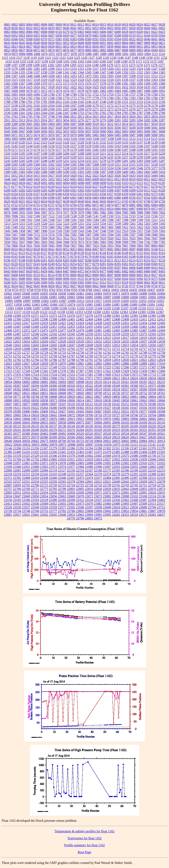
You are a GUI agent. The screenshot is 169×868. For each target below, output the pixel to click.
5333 (103, 168)
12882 (89, 364)
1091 (125, 54)
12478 (71, 330)
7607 (37, 238)
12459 (125, 327)
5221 (7, 157)
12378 (89, 316)
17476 (17, 375)
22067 (161, 467)
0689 (88, 43)
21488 (125, 452)
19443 (80, 411)
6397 (59, 198)
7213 (7, 224)
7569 (29, 235)
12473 (35, 330)
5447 (15, 179)
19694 (80, 415)
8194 (162, 257)
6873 (103, 205)
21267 (44, 448)
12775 (125, 356)
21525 (26, 456)
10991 (143, 297)
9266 (140, 279)
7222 (59, 224)
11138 (61, 312)
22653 (134, 482)
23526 (8, 507)
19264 (44, 408)
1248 (95, 65)
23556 (44, 507)
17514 (35, 375)
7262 (140, 224)
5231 (81, 157)
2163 (44, 106)
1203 (59, 65)
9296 (37, 282)
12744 (116, 353)
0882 (103, 50)
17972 (98, 378)
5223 (22, 157)
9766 (82, 290)
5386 (44, 172)
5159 (88, 146)
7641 (140, 238)
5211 (103, 153)
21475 (98, 452)
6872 (96, 205)
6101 (110, 183)
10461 (80, 294)
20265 (44, 430)
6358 (118, 194)
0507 (110, 36)
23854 (134, 511)
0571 (51, 39)
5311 (118, 165)
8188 (132, 257)
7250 (73, 224)
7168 (66, 220)
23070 (80, 496)
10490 (152, 294)
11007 (63, 301)
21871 (44, 463)
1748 (66, 94)
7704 (140, 242)
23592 (71, 507)
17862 (35, 378)
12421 (62, 323)
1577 (96, 83)
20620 (125, 437)
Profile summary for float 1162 (84, 845)
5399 (118, 172)
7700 (132, 242)
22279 (125, 474)
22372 (8, 478)
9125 (81, 279)
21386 (8, 452)
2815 (96, 117)
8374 (7, 268)
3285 (147, 120)
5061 (110, 131)
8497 (7, 275)
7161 (29, 220)
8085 (125, 249)
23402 (161, 500)
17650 (125, 375)
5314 (125, 165)
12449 (35, 327)
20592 (62, 437)
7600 (154, 235)
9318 (125, 282)
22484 (107, 478)
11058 (18, 305)
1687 (140, 91)
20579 (35, 437)
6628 (162, 198)
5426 (118, 176)
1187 (161, 61)
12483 (116, 330)
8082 (118, 249)
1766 (37, 98)
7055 (22, 212)
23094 (116, 496)
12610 (62, 338)
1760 (154, 94)
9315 (118, 282)
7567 (15, 235)
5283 (140, 161)
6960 (118, 209)
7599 (147, 235)
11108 (133, 308)
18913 (17, 400)
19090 (44, 404)
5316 (140, 165)
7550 (110, 231)
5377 (154, 168)
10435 (133, 290)
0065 (22, 32)
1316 (88, 69)
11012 (80, 301)
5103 (74, 139)
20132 (17, 426)
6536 (132, 198)
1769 (59, 98)
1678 (81, 91)
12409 (125, 319)
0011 (73, 24)
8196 (7, 260)
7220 (44, 224)
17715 (152, 375)
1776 (81, 98)
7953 (110, 246)
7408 (118, 227)
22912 (17, 493)
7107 (44, 216)
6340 (59, 194)
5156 (66, 146)
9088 (22, 279)
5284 (147, 161)
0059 (140, 28)
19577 (143, 411)
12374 (62, 316)
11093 (10, 308)
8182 (103, 257)
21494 (143, 452)
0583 (73, 39)
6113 (132, 183)
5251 (66, 161)
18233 (161, 382)
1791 (29, 102)
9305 (81, 282)
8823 (88, 275)
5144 (29, 146)
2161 (29, 106)
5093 (15, 139)
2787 (140, 113)
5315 (132, 165)
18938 (44, 400)
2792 (15, 117)
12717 (143, 349)
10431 (106, 290)
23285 (62, 500)
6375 (154, 194)
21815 (80, 459)
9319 (132, 282)
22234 (35, 474)
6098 (96, 183)
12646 (62, 345)
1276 (154, 65)
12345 (70, 312)
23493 (125, 504)
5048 (29, 131)
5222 (15, 157)
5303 (59, 165)
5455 (66, 179)
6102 (118, 183)
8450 (29, 271)
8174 (59, 257)
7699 (125, 242)
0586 (81, 39)
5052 (59, 131)
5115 (154, 139)
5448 (22, 179)
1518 (37, 80)
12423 (71, 323)
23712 (161, 507)
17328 (26, 371)
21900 (116, 463)
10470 (107, 294)
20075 (80, 423)
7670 (73, 242)
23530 (17, 507)
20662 (35, 441)
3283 (132, 120)
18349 (116, 386)
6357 (110, 194)
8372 (162, 264)
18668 (62, 393)
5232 (88, 157)
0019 (125, 24)
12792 (98, 360)
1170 (131, 61)
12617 (125, 338)
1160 (59, 61)
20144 (71, 426)
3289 (15, 124)
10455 (44, 294)
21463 (80, 452)
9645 (37, 286)
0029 (7, 28)
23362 (125, 500)
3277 (88, 120)
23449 (44, 504)
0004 (29, 24)
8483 (132, 271)
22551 (26, 482)
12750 (161, 353)
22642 (125, 482)
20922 (8, 445)
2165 (59, 106)
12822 (143, 360)
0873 (44, 50)
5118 (7, 142)
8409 (147, 268)
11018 (107, 301)
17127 (44, 367)
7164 (37, 220)
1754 (110, 94)
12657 (161, 345)
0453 (22, 36)
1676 (66, 91)
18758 (152, 393)
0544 (147, 36)
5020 (7, 128)
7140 (88, 216)
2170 (96, 106)
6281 (15, 190)
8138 (73, 253)
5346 (140, 168)
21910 (143, 463)
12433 (134, 323)
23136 (161, 496)
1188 (7, 65)
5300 (37, 165)
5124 (51, 142)
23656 (134, 507)
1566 (15, 83)
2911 (7, 120)
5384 (29, 172)
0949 (154, 50)
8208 (88, 260)
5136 (132, 142)
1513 (162, 76)
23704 (152, 507)
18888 (8, 400)
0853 (154, 47)
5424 (103, 176)
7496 (44, 231)
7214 (15, 224)
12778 (143, 356)
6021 (147, 179)
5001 (29, 124)
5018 (154, 124)
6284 (37, 190)
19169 (134, 404)
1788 (7, 102)
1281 (29, 69)
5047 (22, 131)
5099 (44, 139)
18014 (125, 378)
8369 (154, 264)
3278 (96, 120)
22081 (17, 470)
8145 (110, 253)
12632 (98, 341)
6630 (15, 201)
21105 (125, 445)
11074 (71, 305)
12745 (125, 353)
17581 (89, 375)
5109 (118, 139)
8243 (37, 264)
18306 (53, 386)
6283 (29, 190)
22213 (161, 470)
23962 (80, 515)
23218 (44, 500)
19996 (134, 419)
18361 (125, 386)
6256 (125, 187)
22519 (161, 478)
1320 (110, 69)
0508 (118, 36)
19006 (71, 400)
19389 (17, 411)
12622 (8, 341)
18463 (71, 389)
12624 (26, 341)
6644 (110, 201)
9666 (103, 286)
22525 (8, 482)
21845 (161, 459)
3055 (73, 120)
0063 (7, 32)
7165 (44, 220)
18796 (44, 397)
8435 (162, 268)
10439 (160, 290)
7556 (132, 231)
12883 (98, 364)
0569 (37, 39)
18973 (53, 400)
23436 (35, 504)
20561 (161, 434)
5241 (154, 157)
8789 (59, 275)
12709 (98, 349)
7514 (51, 231)
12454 (80, 327)
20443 (35, 434)
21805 (53, 459)
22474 (89, 478)
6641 (88, 201)
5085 (118, 135)
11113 (9, 312)
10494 (161, 294)
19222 (35, 408)
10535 (35, 297)
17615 (116, 375)
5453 (59, 179)
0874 (51, 50)
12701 (62, 349)
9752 (162, 286)
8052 (66, 249)
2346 (59, 113)
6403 (81, 198)
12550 (89, 334)
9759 (37, 290)
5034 (103, 128)
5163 (118, 146)
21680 (134, 456)
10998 (36, 301)
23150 (8, 500)
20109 (143, 423)
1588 (15, 87)
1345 (88, 72)
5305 (73, 165)
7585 (73, 235)
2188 (37, 109)
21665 (98, 456)
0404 (88, 32)
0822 (7, 47)
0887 (118, 50)
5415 (37, 176)
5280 (118, 161)
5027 (51, 128)
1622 (73, 87)
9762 (52, 290)
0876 (66, 50)
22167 (89, 470)
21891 (107, 463)
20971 (62, 445)
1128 (99, 58)
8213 (125, 260)
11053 (143, 301)
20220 (152, 426)
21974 (62, 467)
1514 (7, 80)
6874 (110, 205)
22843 (125, 489)
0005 (37, 24)
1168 (117, 61)
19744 (125, 415)
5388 (51, 172)
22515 (152, 478)
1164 (88, 61)
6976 (7, 212)
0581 (59, 39)
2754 (88, 113)
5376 (147, 168)
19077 (26, 404)
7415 (132, 227)
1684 (118, 91)
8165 (15, 257)
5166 (140, 146)
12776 (134, 356)
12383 (134, 316)
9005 (140, 275)
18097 (71, 382)
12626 (44, 341)
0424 (7, 36)
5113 (140, 139)
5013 (118, 124)
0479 (88, 36)
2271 (96, 109)
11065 (45, 305)
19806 (161, 415)
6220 (51, 187)
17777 (17, 378)
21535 (44, 456)
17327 (17, 371)
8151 (132, 253)
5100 (52, 139)
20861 (134, 441)
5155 (59, 146)
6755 (37, 205)
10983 (71, 297)
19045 (116, 400)
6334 (15, 194)
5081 (88, 135)
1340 (59, 72)
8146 (118, 253)
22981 (125, 493)
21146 (8, 448)
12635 (125, 341)
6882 (140, 205)
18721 (107, 393)
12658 (8, 349)
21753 (8, 459)
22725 (80, 485)
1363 (147, 72)
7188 (125, 220)
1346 (96, 72)
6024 (7, 183)
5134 (117, 142)
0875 (59, 50)
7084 (118, 212)
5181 (88, 150)
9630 (154, 282)
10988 (116, 297)
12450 (44, 327)
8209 (96, 260)
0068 (44, 32)
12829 (44, 364)
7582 (66, 235)
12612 (80, 338)
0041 (73, 28)
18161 (125, 382)
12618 (134, 338)
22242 (44, 474)
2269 (81, 109)
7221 (51, 224)
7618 (96, 238)
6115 (140, 183)
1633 (132, 87)
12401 (71, 319)
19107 (62, 404)
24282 (116, 515)
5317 (147, 165)
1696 (37, 94)
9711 (118, 286)
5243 (7, 161)
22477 (98, 478)
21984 (80, 467)
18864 (152, 397)
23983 (98, 515)
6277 (147, 187)
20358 (161, 430)
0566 (15, 39)
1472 (81, 76)
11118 (26, 312)
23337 (98, 500)
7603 (7, 238)
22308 (152, 474)
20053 (44, 423)
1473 (88, 76)
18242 (8, 386)
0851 (140, 47)
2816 (103, 117)
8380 (29, 268)
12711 (107, 349)
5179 (73, 150)
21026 (98, 445)
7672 (81, 242)
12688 (26, 349)
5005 (59, 124)
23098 (125, 496)
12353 (79, 312)
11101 (72, 308)
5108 (111, 139)
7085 (125, 212)
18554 (116, 389)
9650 (51, 286)
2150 (118, 102)
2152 (132, 102)
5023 (22, 128)
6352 (73, 194)
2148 (103, 102)
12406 (98, 319)
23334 (89, 500)
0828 (37, 47)
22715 (44, 485)
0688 (81, 43)
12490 (152, 330)
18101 (89, 382)
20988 (71, 445)
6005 (88, 179)
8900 (132, 275)
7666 (59, 242)
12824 (161, 360)
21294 (89, 448)
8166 (22, 257)
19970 (98, 419)
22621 (107, 482)
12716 (134, 349)
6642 (96, 201)
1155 (23, 61)
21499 (152, 452)
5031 (81, 128)
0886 (110, 50)
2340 (15, 113)
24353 (125, 515)
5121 (29, 142)
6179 (22, 187)
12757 (44, 356)
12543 (62, 334)
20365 (8, 434)
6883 (147, 205)
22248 (62, 474)
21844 (152, 459)
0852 (147, 47)
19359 (152, 408)
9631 (162, 282)
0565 (7, 39)
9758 (30, 290)
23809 (98, 511)
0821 (162, 43)
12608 (44, 338)
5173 (29, 150)
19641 (53, 415)
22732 (98, 485)
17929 (71, 378)
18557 (125, 389)
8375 (15, 268)
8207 (81, 260)
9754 (8, 290)
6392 (29, 198)
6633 (37, 201)
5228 (59, 157)
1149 (142, 58)
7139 (81, 216)
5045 (7, 131)
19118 (80, 404)
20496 (71, 434)
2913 (22, 120)
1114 (162, 54)
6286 (51, 190)
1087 (96, 54)
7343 (162, 224)
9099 (66, 279)
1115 (5, 58)
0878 (81, 50)
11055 (160, 301)
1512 (154, 76)
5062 (118, 131)
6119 (154, 183)
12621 (161, 338)
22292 (143, 474)
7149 (103, 216)
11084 (107, 305)
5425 (110, 176)
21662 (89, 456)
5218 (154, 153)
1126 (84, 58)
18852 (125, 397)
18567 (134, 389)
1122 (55, 58)
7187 (118, 220)
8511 (44, 275)
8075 (103, 249)
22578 (71, 482)
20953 (35, 445)
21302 (107, 448)
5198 (44, 153)
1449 (44, 76)
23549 (35, 507)
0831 (59, 47)
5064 (132, 131)
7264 (154, 224)
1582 (132, 83)
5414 (29, 176)
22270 (98, 474)
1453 (73, 76)
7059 (29, 212)
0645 (22, 43)
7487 (37, 231)
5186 (118, 150)
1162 (74, 61)
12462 (152, 327)
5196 (29, 153)
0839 (110, 47)
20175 (116, 426)
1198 (22, 65)
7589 (96, 235)
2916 (44, 120)
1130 (113, 58)
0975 (15, 54)
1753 (103, 94)
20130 (8, 426)
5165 (132, 146)
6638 (66, 201)
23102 (134, 496)
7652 (15, 242)
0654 (73, 43)
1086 (88, 54)
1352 (140, 72)
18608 (8, 393)
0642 (162, 39)
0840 (118, 47)
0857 (22, 50)
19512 (116, 411)
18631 (26, 393)
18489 (89, 389)
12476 (53, 330)
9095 (51, 279)
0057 (125, 28)
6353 (81, 194)
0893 (140, 50)
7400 (96, 227)
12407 (107, 319)
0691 (103, 43)
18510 (98, 389)
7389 (73, 227)
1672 (44, 91)
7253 (96, 224)
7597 (132, 235)
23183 (17, 500)
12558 (116, 334)
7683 (103, 242)
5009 (88, 124)
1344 (81, 72)
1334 (15, 72)
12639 (161, 341)
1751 (88, 94)
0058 (132, 28)
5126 (66, 142)
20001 (143, 419)
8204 (59, 260)
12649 (89, 345)
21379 (161, 448)
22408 (26, 478)
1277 (162, 65)
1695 (29, 94)
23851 (116, 511)
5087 (132, 135)
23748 (26, 511)
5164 (125, 146)
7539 (73, 231)
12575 (143, 334)
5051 (51, 131)
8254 (73, 264)
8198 (22, 260)
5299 (29, 165)
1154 (16, 61)
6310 (140, 190)
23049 (26, 496)
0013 (88, 24)
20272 (62, 430)
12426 (89, 323)
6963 (125, 209)
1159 (52, 61)
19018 (98, 400)
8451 (37, 271)
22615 (98, 482)
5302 (51, 165)
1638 (162, 87)
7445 (7, 231)
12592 (152, 334)
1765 (29, 98)
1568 (29, 83)
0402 (81, 32)
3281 (118, 120)
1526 (96, 80)
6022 (154, 179)
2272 (103, 109)
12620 (152, 338)
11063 (36, 305)
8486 (147, 271)
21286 (71, 448)
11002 (45, 301)
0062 (162, 28)
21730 (152, 456)
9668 (110, 286)
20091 (107, 423)
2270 (88, 109)
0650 (51, 43)
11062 (27, 305)
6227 (96, 187)
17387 (80, 371)
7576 (51, 235)
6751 (7, 205)
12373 (53, 316)
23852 (125, 511)
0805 (132, 43)
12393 (26, 319)
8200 (37, 260)
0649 (44, 43)
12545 (71, 334)
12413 (161, 319)
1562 (147, 80)
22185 (116, 470)
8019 (22, 249)
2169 (88, 106)
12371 (35, 316)
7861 (81, 246)
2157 (7, 106)
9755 (15, 290)
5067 (154, 131)
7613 (73, 238)
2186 (22, 109)
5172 (22, 150)
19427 (62, 411)
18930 (35, 400)
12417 (26, 323)
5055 (73, 131)
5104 (81, 139)
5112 (132, 139)
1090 (118, 54)
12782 (17, 360)
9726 (125, 286)
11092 (160, 305)
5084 (110, 135)
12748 (143, 353)
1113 (155, 54)
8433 (154, 268)
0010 (66, 24)
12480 (89, 330)
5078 (66, 135)
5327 (59, 168)
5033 (96, 128)
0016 (110, 24)
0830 (51, 47)
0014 (96, 24)
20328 (98, 430)
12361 (106, 312)
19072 (17, 404)
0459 (66, 36)
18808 (53, 397)
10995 (9, 301)
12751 (8, 356)
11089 (133, 305)
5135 (125, 142)
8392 (88, 268)
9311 (95, 282)
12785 (44, 360)
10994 (161, 297)
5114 (147, 139)
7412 (125, 227)
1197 (15, 65)
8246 (44, 264)
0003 (22, 24)
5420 (73, 176)
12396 (44, 319)
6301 (73, 190)
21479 (107, 452)
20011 (161, 419)
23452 (53, 504)
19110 (71, 404)
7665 (51, 242)
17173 (80, 367)
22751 (143, 485)
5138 (147, 142)
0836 (96, 47)
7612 (66, 238)
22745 (134, 485)
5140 (162, 142)
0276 (73, 32)
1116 (12, 58)
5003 (44, 124)
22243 (53, 474)
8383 (51, 268)
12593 (161, 334)
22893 (8, 493)
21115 (134, 445)
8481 (118, 271)
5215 (132, 153)
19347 (134, 408)
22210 (152, 470)
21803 (44, 459)
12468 (8, 330)
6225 (81, 187)
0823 (15, 47)
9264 (125, 279)
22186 (125, 470)
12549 (80, 334)
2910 (162, 117)
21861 (26, 463)
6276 (140, 187)
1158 (45, 61)
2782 (103, 113)
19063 (143, 400)
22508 (143, 478)
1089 (110, 54)
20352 (143, 430)
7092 (162, 212)
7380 (51, 227)
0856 (15, 50)
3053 (59, 120)
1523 (73, 80)
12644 (44, 345)
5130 (88, 142)
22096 (44, 470)
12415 (8, 323)
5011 (103, 124)
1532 (103, 80)
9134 (88, 279)
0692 (110, 43)
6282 (22, 190)
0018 (118, 24)
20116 (161, 423)
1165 (95, 61)
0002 (15, 24)
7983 (140, 246)
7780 (154, 242)
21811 (71, 459)
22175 (107, 470)
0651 (59, 43)
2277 (140, 109)
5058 (96, 131)
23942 (44, 515)
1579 (110, 83)
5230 (73, 157)
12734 (71, 353)
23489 (116, 504)
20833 (116, 441)
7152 (125, 216)
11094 (19, 308)
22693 (17, 485)
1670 (29, 91)
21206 (17, 448)
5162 (110, 146)
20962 (44, 445)
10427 (97, 290)
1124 (70, 58)
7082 (103, 212)
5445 (162, 176)
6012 (118, 179)
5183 (103, 150)
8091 (147, 249)
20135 (35, 426)
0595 (125, 39)
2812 (73, 117)
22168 (98, 470)
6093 (59, 183)
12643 (35, 345)
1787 (162, 98)
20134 (26, 426)
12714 (125, 349)
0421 (147, 32)
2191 (59, 109)
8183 (110, 257)
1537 (132, 80)
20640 (8, 441)
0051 (81, 28)
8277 (88, 264)
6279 (162, 187)
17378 (62, 371)
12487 (143, 330)
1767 (44, 98)
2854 (154, 117)
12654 (134, 345)
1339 (51, 72)
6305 (103, 190)
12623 (17, 341)
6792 (59, 205)
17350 (53, 371)
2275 (125, 109)
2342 (29, 113)
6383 (15, 198)
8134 (66, 253)
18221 (152, 382)
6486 (118, 198)
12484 (125, 330)
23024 (152, 493)
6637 (59, 201)
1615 (29, 87)
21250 (35, 448)
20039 (8, 423)
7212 (162, 220)
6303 (88, 190)
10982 (62, 297)
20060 (71, 423)
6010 (103, 179)
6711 (118, 201)
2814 (88, 117)
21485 (116, 452)
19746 (134, 415)
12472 (26, 330)
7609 (44, 238)
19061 (134, 400)
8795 (66, 275)
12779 (152, 356)
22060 (143, 467)
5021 (15, 128)
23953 (71, 515)
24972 (98, 518)
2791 (7, 117)
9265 (132, 279)
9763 (60, 290)
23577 (62, 507)
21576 (71, 456)
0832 (66, 47)
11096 (28, 308)
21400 (17, 452)
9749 (147, 286)
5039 (140, 128)
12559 (125, 334)
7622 (118, 238)
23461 (71, 504)
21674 (116, 456)
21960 (35, 467)
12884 (107, 364)
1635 (147, 87)
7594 (110, 235)
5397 (103, 172)
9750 (154, 286)
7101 (22, 216)
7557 (140, 231)
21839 (143, 459)
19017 (89, 400)
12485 (134, 330)
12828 (35, 364)
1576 (88, 83)
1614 (22, 87)
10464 (98, 294)
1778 (96, 98)
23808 (89, 511)
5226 (44, 157)
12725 (17, 353)
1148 (135, 58)
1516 (22, 80)
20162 (98, 426)
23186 (26, 500)
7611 (59, 238)
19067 (8, 404)
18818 (62, 397)
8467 (66, 271)
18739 (134, 393)
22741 (116, 485)
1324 (140, 69)
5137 (140, 142)
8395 (110, 268)
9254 (96, 279)
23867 (152, 511)
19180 (152, 404)
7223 (66, 224)
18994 (62, 400)
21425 (35, 452)
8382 (44, 268)
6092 (52, 183)
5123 (44, 142)
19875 (44, 419)
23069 (71, 496)
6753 (22, 205)
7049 (15, 212)
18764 (8, 397)
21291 (80, 448)
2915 (37, 120)
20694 (53, 441)
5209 (88, 153)
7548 (103, 231)
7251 (81, 224)
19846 (26, 419)
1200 (36, 65)
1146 (120, 58)
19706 (89, 415)
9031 (15, 279)
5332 (96, 168)
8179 (88, 257)
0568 (29, 39)
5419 (66, 176)
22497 (134, 478)
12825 (8, 364)
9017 (154, 275)
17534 (53, 375)
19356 (143, 408)
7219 (37, 224)
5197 (37, 153)
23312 (80, 500)
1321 (118, 69)
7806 (15, 246)
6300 (66, 190)
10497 (17, 297)
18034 (152, 378)
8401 (125, 268)
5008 (81, 124)
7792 (7, 246)
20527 (98, 434)
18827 (98, 397)
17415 (98, 371)
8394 (103, 268)
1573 (66, 83)
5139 (154, 142)
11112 (159, 308)
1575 (81, 83)
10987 (107, 297)
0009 (59, 24)
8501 (29, 275)
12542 (53, 334)
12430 (116, 323)
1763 (15, 98)
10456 (53, 294)
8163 (162, 253)
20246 (26, 430)
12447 (17, 327)
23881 (8, 515)
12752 (17, 356)
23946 (62, 515)
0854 (162, 47)
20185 (125, 426)
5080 (81, 135)
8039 (44, 249)
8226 (15, 264)
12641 (17, 345)
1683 (110, 91)
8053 (74, 249)
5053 (66, 131)
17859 (26, 378)
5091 (162, 135)
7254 (103, 224)
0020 (132, 24)
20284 (80, 430)
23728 (8, 511)
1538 (140, 80)
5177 (59, 150)
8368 (147, 264)
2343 (37, 113)
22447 (71, 478)
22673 (152, 482)
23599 (98, 507)
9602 (147, 282)
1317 (96, 69)
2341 (22, 113)
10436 (142, 290)
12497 (17, 334)
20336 (125, 430)
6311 (147, 190)
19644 (62, 415)
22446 (62, 478)
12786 (53, 360)
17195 (98, 367)
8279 (96, 264)
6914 (37, 209)
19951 (80, 419)
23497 (134, 504)
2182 (15, 109)
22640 (116, 482)
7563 (162, 231)
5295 (15, 165)
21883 (80, 463)
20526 (89, 434)
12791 (89, 360)
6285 (44, 190)
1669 (22, 91)
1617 (44, 87)
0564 (162, 36)
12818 (107, 360)
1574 (73, 83)
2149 (110, 102)
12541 (44, 334)
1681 (96, 91)
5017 (147, 124)
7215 (22, 224)
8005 (154, 246)
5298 (22, 165)
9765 (74, 290)
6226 (88, 187)
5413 (22, 176)
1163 (81, 61)
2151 (125, 102)
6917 (59, 209)
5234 (103, 157)
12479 (80, 330)
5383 (22, 172)
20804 (98, 441)
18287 (26, 386)
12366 (151, 312)
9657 (73, 286)
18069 (35, 382)
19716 (98, 415)
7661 (37, 242)
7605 (22, 238)
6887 (7, 209)
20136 (44, 426)
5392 (81, 172)
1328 (162, 69)
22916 (26, 493)
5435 (147, 176)
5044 (162, 128)
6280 (7, 190)
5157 (73, 146)
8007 (162, 246)
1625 (96, 87)
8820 (81, 275)
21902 (125, 463)
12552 (107, 334)
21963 (44, 467)
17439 (143, 371)
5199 (51, 153)
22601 (89, 482)
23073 (98, 496)
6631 (22, 201)
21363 (143, 448)
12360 (97, 312)
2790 (162, 113)
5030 (73, 128)
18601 (161, 389)
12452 (62, 327)
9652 (59, 286)
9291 (15, 282)
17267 (134, 367)
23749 (35, 511)
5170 (7, 150)
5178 (66, 150)
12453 (71, 327)
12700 (53, 349)
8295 (118, 264)
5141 (7, 146)
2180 (162, 106)
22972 (107, 493)
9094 (44, 279)
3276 (81, 120)
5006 (66, 124)
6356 (103, 194)
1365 (162, 72)
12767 (71, 356)
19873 (35, 419)
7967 (125, 246)
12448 (26, 327)
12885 (116, 364)
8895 (103, 275)
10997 (27, 301)
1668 (15, 91)
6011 (110, 179)
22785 (53, 489)
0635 (140, 39)
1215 (81, 65)
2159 (22, 106)
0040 (66, 28)
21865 (35, 463)
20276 (71, 430)
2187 (29, 109)
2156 (162, 102)
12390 (17, 319)
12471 (17, 330)
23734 (17, 511)
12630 (80, 341)
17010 (161, 364)
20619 (116, 437)
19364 (161, 408)
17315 (8, 371)
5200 (59, 153)
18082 (53, 382)
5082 (96, 135)
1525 (88, 80)
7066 (37, 212)
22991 (143, 493)
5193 (7, 153)
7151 (117, 216)
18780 (26, 397)
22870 (152, 489)
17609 (107, 375)
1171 (139, 61)
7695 (110, 242)
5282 (132, 161)
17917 (62, 378)
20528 (107, 434)
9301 (51, 282)
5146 (44, 146)
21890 (98, 463)
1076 (59, 54)
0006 (44, 24)
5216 (140, 153)
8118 (7, 253)
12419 (44, 323)
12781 (8, 360)
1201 (44, 65)
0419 (132, 32)
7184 (96, 220)
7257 (110, 224)
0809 (147, 43)
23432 (26, 504)
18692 (80, 393)
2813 (81, 117)
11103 (90, 308)
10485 (134, 294)
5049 (37, 131)
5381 (15, 172)
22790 (62, 489)
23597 (89, 507)
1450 (51, 76)
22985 (134, 493)
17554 (80, 375)
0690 (96, 43)
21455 (71, 452)
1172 (146, 61)
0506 (103, 36)
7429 (162, 227)
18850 (116, 397)
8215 (140, 260)
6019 (132, 179)
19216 (26, 408)
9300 (44, 282)
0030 (15, 28)
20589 (53, 437)
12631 (89, 341)
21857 (17, 463)
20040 (17, 423)
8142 (88, 253)
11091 (151, 305)
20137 (53, 426)
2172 (110, 106)
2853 (147, 117)
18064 (17, 382)
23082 (107, 496)
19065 (152, 400)
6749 (154, 201)
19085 (35, 404)
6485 (110, 198)
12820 (125, 360)
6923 (103, 209)
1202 (51, 65)
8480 (110, 271)
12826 (17, 364)
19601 (8, 415)
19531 (125, 411)
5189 (140, 150)
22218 (8, 474)
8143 (96, 253)
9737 (132, 286)
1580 (118, 83)
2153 (140, 102)
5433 (132, 176)
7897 (88, 246)
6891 (29, 209)
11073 (62, 305)
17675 (134, 375)
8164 (7, 257)
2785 (125, 113)
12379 (98, 316)
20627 (143, 437)
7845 (51, 246)
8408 (140, 268)
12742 (107, 353)
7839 (44, 246)
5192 (162, 150)
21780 (26, 459)
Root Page (84, 852)
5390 (66, 172)
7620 (110, 238)
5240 (147, 157)
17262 (116, 367)
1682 (103, 91)
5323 (29, 168)
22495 (116, 478)
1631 (118, 87)
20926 (17, 445)
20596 (71, 437)
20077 (89, 423)
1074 (44, 54)
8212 (118, 260)
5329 (73, 168)
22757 (8, 489)
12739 (89, 353)
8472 (81, 271)
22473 (80, 478)
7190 (140, 220)
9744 (140, 286)
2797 (44, 117)
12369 (17, 316)
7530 (66, 231)
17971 (89, 378)
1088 (103, 54)
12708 (89, 349)
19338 (116, 408)
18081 (44, 382)
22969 (89, 493)
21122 (143, 445)
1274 (140, 65)
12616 (116, 338)
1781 (118, 98)
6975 (162, 209)
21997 (107, 467)
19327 (107, 408)
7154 (140, 216)
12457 (107, 327)
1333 (7, 72)
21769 (17, 459)
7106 (37, 216)
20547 (143, 434)
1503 (110, 76)
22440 (53, 478)
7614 (81, 238)
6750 (162, 201)
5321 (15, 168)
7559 (154, 231)
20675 (44, 441)
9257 (110, 279)
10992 (152, 297)
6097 (88, 183)
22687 (8, 485)
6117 (147, 183)
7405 (110, 227)
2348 (73, 113)
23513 (152, 504)
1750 (81, 94)
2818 (118, 117)
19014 (80, 400)
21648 (80, 456)
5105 (89, 139)
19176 (143, 404)
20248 (35, 430)
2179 (154, 106)
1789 (15, 102)
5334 (110, 168)
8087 (133, 249)
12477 (62, 330)
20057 (53, 423)
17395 (89, 371)
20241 (17, 430)
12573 (134, 334)
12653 (125, 345)
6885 (162, 205)
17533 (44, 375)
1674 (59, 91)
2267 (66, 109)
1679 (88, 91)
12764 (62, 356)
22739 (107, 485)
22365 (161, 474)
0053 (96, 28)
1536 (125, 80)
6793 (66, 205)
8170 (37, 257)
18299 (44, 386)
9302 (59, 282)
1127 (91, 58)
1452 (66, 76)
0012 (81, 24)
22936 (53, 493)
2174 (125, 106)
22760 (17, 489)
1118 (26, 58)
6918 (66, 209)
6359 (125, 194)
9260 (118, 279)
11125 (52, 312)
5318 (154, 165)
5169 (162, 146)
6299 (59, 190)
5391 (73, 172)
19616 (35, 415)
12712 (116, 349)
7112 (51, 216)
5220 (162, 153)
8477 (103, 271)
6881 (132, 205)
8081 (110, 249)
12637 (143, 341)
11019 (116, 301)
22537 (17, 482)
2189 (44, 109)
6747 (140, 201)
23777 (53, 511)
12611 (71, 338)
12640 (8, 345)
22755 (161, 485)
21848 (8, 463)
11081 (89, 305)
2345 (51, 113)
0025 (147, 24)
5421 (81, 176)
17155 (62, 367)
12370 (26, 316)
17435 (134, 371)
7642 (147, 238)
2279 (154, 109)
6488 (125, 198)
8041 (52, 249)
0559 (154, 36)
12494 (161, 330)
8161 (147, 253)
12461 (143, 327)
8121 (15, 253)
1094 (147, 54)
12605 (17, 338)
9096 (59, 279)
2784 (118, 113)
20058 (62, 423)
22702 (26, 485)
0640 (147, 39)
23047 (17, 496)
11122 (44, 312)
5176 (51, 150)
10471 (116, 294)
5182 (96, 150)
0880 (88, 50)
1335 (22, 72)
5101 (59, 139)
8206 (73, 260)
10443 (17, 294)
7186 (110, 220)
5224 (29, 157)
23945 (53, 515)
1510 (140, 76)
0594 (118, 39)
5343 (125, 168)
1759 (147, 94)
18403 (26, 389)
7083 (110, 212)
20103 (125, 423)
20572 (17, 437)
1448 (37, 76)
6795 (81, 205)
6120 (162, 183)
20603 (89, 437)
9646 (44, 286)
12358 (88, 312)
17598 (98, 375)
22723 (62, 485)
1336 (29, 72)
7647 (154, 238)
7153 (132, 216)
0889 (132, 50)
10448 (26, 294)
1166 (103, 61)
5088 (140, 135)
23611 (125, 507)
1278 (7, 69)
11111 (151, 308)
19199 (8, 408)
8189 (140, 257)
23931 (26, 515)
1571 (51, 83)
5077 (59, 135)
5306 (81, 165)
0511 (140, 36)
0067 (37, 32)
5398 (110, 172)
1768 (51, 98)
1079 (81, 54)
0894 (147, 50)
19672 (71, 415)
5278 (103, 161)
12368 (8, 316)
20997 (89, 445)
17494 (26, 375)
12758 (53, 356)
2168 (81, 106)
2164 (51, 106)
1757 (132, 94)
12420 (53, 323)
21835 (125, 459)
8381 (37, 268)
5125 (59, 142)
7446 (15, 231)
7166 (51, 220)
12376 (71, 316)
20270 (53, 430)
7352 (22, 227)
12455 (89, 327)
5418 (59, 176)
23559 (53, 507)
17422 (107, 371)
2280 (162, 109)
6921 (88, 209)
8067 (96, 249)
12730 (53, 353)
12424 (80, 323)
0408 (118, 32)
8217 (154, 260)
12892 (152, 364)
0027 (154, 24)
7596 (125, 235)
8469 (73, 271)
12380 (107, 316)
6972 (154, 209)
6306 (110, 190)
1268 (103, 65)
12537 (26, 334)
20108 (134, 423)
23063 (62, 496)
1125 (77, 58)
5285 (154, 161)
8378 (22, 268)
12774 (116, 356)
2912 (15, 120)
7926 (103, 246)
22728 (89, 485)
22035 (116, 467)
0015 (103, 24)
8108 (155, 249)
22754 (152, 485)
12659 (17, 349)
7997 (147, 246)
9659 (81, 286)
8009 (7, 249)
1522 (66, 80)
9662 (96, 286)
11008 (71, 301)
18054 (8, 382)
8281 (103, 264)
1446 (29, 76)
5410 (162, 172)
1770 (66, 98)
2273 (110, 109)
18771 (17, 397)
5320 (7, 168)
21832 (116, 459)
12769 (89, 356)
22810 (89, 489)
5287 (162, 161)
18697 (89, 393)
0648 (37, 43)
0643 (7, 43)
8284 (110, 264)
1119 (34, 58)
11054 (151, 301)
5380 (7, 172)
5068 (162, 131)
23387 (143, 500)
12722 (152, 349)
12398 (53, 319)
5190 (147, 150)
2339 (7, 113)
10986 (98, 297)
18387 (8, 389)
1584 (147, 83)
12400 (62, 319)
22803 (71, 489)
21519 (17, 456)
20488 (53, 434)
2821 (140, 117)
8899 (125, 275)
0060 (147, 28)
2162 (37, 106)
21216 (26, 448)
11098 (46, 308)
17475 (8, 375)
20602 (80, 437)
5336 (118, 168)
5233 (96, 157)
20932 (26, 445)
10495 (8, 297)
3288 (7, 124)
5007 (73, 124)
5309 (103, 165)
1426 (22, 76)
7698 (118, 242)
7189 (132, 220)
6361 (140, 194)
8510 (37, 275)
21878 (62, 463)
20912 (152, 441)
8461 (51, 271)
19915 (71, 419)
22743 (125, 485)
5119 (14, 142)
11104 (98, 308)
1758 (140, 94)
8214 (132, 260)
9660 (88, 286)
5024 (29, 128)
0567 (22, 39)
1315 (81, 69)
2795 (29, 117)
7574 (44, 235)
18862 (143, 397)
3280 (110, 120)
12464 (161, 327)
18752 (143, 393)
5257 (96, 161)
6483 (96, 198)
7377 (37, 227)
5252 (73, 161)
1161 (66, 61)
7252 (88, 224)
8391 (81, 268)
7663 (44, 242)
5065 (140, 131)
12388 (8, 319)
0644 (15, 43)
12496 (8, 334)
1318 (103, 69)
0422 (154, 32)
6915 (44, 209)
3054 (66, 120)
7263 (147, 224)
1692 (7, 94)
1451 (59, 76)
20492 (62, 434)
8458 (44, 271)
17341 (44, 371)
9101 (73, 279)
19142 (116, 404)
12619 (143, 338)
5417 (51, 176)
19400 (26, 411)
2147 (96, 102)
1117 (19, 58)
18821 (80, 397)
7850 (66, 246)
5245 (22, 161)
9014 (147, 275)
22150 (71, 470)
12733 (62, 353)
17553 (71, 375)
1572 (59, 83)
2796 (37, 117)
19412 (53, 411)
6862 (88, 205)
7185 (103, 220)
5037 (125, 128)
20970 (53, 445)
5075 (44, 135)
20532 (116, 434)
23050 (35, 496)
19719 (107, 415)
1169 (124, 61)
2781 (96, 113)
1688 (147, 91)
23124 (152, 496)
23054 (44, 496)
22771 (35, 489)
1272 (125, 65)
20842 (125, 441)
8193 (154, 257)
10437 (151, 290)
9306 (88, 282)
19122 (89, 404)
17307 (152, 367)
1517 (29, 80)
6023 (162, 179)
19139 (107, 404)
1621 (66, 87)
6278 (154, 187)
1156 (30, 61)
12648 (80, 345)
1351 (132, 72)
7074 (59, 212)
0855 (7, 50)
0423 (162, 32)
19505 (107, 411)
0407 (110, 32)
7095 (7, 216)
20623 (134, 437)
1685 (125, 91)
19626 (44, 415)
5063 (125, 131)
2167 (73, 106)
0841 (125, 47)
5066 (147, 131)
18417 (35, 389)
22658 (143, 482)
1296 (51, 69)
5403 (147, 172)
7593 (103, 235)
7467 (29, 231)
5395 (88, 172)
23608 (107, 507)
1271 (117, 65)
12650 (98, 345)
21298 (98, 448)
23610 (116, 507)
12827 (26, 364)
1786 (154, 98)
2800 (66, 117)
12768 (80, 356)
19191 (161, 404)
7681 (96, 242)
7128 (66, 216)
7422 (140, 227)
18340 (107, 386)
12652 (116, 345)
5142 (15, 146)
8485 (140, 271)
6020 (140, 179)
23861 (143, 511)
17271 (143, 367)
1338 (44, 72)
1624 (88, 87)
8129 (51, 253)
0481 (96, 36)
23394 (152, 500)
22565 (62, 482)
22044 (125, 467)
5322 (22, 168)
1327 (154, 69)
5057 (88, 131)
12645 (53, 345)
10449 (35, 294)
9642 (29, 286)
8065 (81, 249)
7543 (81, 231)
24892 (89, 518)
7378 (44, 227)
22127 (62, 470)
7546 (88, 231)
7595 (118, 235)
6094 (66, 183)
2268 (73, 109)
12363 (124, 312)
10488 (143, 294)
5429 (125, 176)
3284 (140, 120)
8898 (118, 275)
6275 (132, 187)
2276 (132, 109)
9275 (154, 279)
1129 (106, 58)
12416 (17, 323)
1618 (51, 87)
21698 (143, 456)
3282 (125, 120)
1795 (44, 102)
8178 (81, 257)
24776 (71, 518)
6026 (22, 183)
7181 (73, 220)
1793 (37, 102)
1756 (125, 94)
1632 (125, 87)
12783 (26, 360)
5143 (22, 146)
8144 (103, 253)
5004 (51, 124)
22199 (134, 470)
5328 (66, 168)
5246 (29, 161)
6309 (132, 190)
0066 (29, 32)
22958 (80, 493)
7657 (22, 242)
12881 (80, 364)
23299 (71, 500)
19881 (62, 419)
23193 (35, 500)
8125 (29, 253)
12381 (116, 316)
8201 (44, 260)
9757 (23, 290)
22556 (53, 482)
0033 (37, 28)
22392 (17, 478)
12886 (125, 364)
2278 (147, 109)
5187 (125, 150)
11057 (9, 305)
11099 (54, 308)
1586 (162, 83)
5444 (154, 176)
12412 (152, 319)
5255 (88, 161)
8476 (96, 271)
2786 (132, 113)
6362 (147, 194)
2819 (125, 117)
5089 (147, 135)
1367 (15, 76)
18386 (161, 386)
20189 (134, 426)
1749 (73, 94)
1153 (8, 61)
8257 (81, 264)
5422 (88, 176)
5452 (51, 179)
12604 (8, 338)
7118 (59, 216)
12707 (80, 349)
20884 (143, 441)
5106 (96, 139)
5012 (110, 124)
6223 (66, 187)
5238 (132, 157)
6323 (154, 190)
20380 (26, 434)
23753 (44, 511)
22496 (125, 478)
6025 (15, 183)
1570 (44, 83)
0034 (44, 28)
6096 (81, 183)
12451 (53, 327)
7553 (125, 231)
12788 (71, 360)
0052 (88, 28)
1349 (118, 72)
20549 (152, 434)
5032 (88, 128)
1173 (153, 61)
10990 (134, 297)
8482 (125, 271)
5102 (66, 139)
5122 (36, 142)
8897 (110, 275)
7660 (29, 242)
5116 (162, 139)
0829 (44, 47)
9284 (162, 279)
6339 (51, 194)
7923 (96, 246)
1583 (140, 83)
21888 (89, 463)
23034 (8, 496)
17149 (53, 367)
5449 (29, 179)
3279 (103, 120)
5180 (81, 150)
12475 (44, 330)
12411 (143, 319)
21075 (116, 445)
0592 (103, 39)
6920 (81, 209)
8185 (125, 257)
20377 (17, 434)
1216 (88, 65)
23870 (161, 511)
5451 (44, 179)
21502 (8, 456)
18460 (62, 389)
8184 (118, 257)
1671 (37, 91)
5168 (154, 146)
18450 (53, 389)
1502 (103, 76)
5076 (51, 135)
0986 (29, 54)
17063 (8, 367)
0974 (7, 54)
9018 (162, 275)
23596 (80, 507)
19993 (125, 419)
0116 (59, 32)
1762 (7, 98)
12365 (142, 312)
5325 (44, 168)
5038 (132, 128)
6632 (29, 201)
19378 (8, 411)
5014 (125, 124)
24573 (143, 515)
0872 (37, 50)
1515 (15, 80)
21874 (53, 463)
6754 (29, 205)
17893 (44, 378)
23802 (80, 511)
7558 (147, 231)
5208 (81, 153)
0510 (132, 36)
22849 (134, 489)
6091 (44, 183)
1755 (118, 94)
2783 (110, 113)
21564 (62, 456)
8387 (66, 268)
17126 (35, 367)
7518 (59, 231)
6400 (66, 198)
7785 (162, 242)
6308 (125, 190)
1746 (51, 94)
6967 (132, 209)
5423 (96, 176)
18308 (62, 386)
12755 (35, 356)
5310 (110, 165)
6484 (103, 198)
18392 (17, 389)
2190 (51, 109)
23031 (161, 493)
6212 (29, 187)
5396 (96, 172)
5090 (154, 135)
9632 (7, 286)
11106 (116, 308)
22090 (26, 470)
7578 (59, 235)
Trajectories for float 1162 (84, 838)
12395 (35, 319)
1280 (22, 69)
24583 (152, 515)
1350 (125, 72)
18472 (80, 389)
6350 (66, 194)
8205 (66, 260)
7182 (81, 220)
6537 (140, 198)
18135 (116, 382)
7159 (15, 220)
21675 (125, 456)
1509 (132, 76)
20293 (89, 430)
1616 (37, 87)
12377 (80, 316)
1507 (125, 76)
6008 (96, 179)
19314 (89, 408)
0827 (29, 47)
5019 (162, 124)
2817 (110, 117)
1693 (15, 94)
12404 (89, 319)
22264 (89, 474)
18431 (44, 389)
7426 (154, 227)
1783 (132, 98)
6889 (22, 209)
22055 (134, 467)
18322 (89, 386)
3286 (154, 120)
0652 (66, 43)
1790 (22, 102)
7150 (110, 216)
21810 (62, 459)
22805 (80, 489)
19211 (17, 408)
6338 (44, 194)
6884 (154, 205)
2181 (7, 109)
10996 (18, 301)
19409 (44, 411)
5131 (95, 142)
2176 (140, 106)
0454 (29, 36)
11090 (142, 305)
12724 (8, 353)
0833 (73, 47)
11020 (125, 301)
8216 (147, 260)
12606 (26, 338)
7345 (7, 227)
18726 (116, 393)
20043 (26, 423)
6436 (88, 198)
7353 (29, 227)
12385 (152, 316)
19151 (125, 404)
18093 (62, 382)
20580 (44, 437)
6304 (96, 190)
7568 (22, 235)
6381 (162, 194)
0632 (132, 39)
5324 (37, 168)
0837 (103, 47)
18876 (161, 397)
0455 (37, 36)
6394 (44, 198)
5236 (118, 157)
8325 (132, 264)
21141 (152, 445)
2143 (66, 102)
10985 (89, 297)
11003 (54, 301)
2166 (66, 106)
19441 (71, 411)
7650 (7, 242)
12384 (143, 316)
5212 (110, 153)
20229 (8, 430)
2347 (66, 113)
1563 (154, 80)
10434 (124, 290)
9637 (22, 286)
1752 (96, 94)
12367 (160, 312)
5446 (7, 179)
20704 (71, 441)
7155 (147, 216)
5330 (81, 168)
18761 (161, 393)
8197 (15, 260)
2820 (132, 117)
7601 (162, 235)
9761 (45, 290)
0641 (154, 39)
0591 (96, 39)
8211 (110, 260)
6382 (7, 198)
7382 (59, 227)
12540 (35, 334)
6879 (125, 205)
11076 (80, 305)
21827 (107, 459)
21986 (89, 467)
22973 (116, 493)
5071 (15, 135)
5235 (110, 157)
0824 (22, 47)
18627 (17, 393)
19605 (17, 415)
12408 (116, 319)
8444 (15, 271)
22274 (107, 474)
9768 (89, 290)
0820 (154, 43)
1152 (164, 58)
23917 (17, 515)
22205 (143, 470)
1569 (37, 83)
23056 (53, 496)
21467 (89, 452)
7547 (96, 231)
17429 (125, 371)
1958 (51, 102)
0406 (103, 32)
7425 (147, 227)
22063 (152, 467)
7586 (81, 235)
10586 (44, 297)
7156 (154, 216)
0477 (73, 36)
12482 (107, 330)
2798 (51, 117)
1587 (7, 87)
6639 (73, 201)
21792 (35, 459)
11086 (124, 305)
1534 (110, 80)
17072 (17, 367)
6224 (73, 187)
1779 (103, 98)
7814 (22, 246)
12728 (35, 353)
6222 (59, 187)
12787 (62, 360)
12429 (107, 323)
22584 (80, 482)
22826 (98, 489)
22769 (26, 489)
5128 (81, 142)
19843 (17, 419)
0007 (51, 24)
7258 (118, 224)
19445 (89, 411)
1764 (22, 98)
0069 (51, 32)
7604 (15, 238)
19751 (143, 415)
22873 (161, 489)
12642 (26, 345)
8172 (44, 257)
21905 (134, 463)
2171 (103, 106)
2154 (147, 102)
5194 (15, 153)
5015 (132, 124)
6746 (132, 201)
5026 (44, 128)
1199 (29, 65)
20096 (116, 423)
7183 (88, 220)
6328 (162, 190)
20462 (44, 434)
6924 (110, 209)
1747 (59, 94)
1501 (96, 76)
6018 (125, 179)
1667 (7, 91)
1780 (110, 98)
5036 (118, 128)
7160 (22, 220)
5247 (37, 161)
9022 (7, 279)
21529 (35, 456)
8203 (51, 260)
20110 (152, 423)
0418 (125, 32)
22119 (53, 470)
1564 (162, 80)
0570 (44, 39)
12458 (116, 327)
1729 (44, 94)
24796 (80, 518)
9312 (103, 282)
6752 (15, 205)
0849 (132, 47)
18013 (116, 378)
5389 (59, 172)
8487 (154, 271)
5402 (140, 172)
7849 (59, 246)
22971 (98, 493)
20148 (80, 426)
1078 (74, 54)
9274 (147, 279)
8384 (59, 268)
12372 (44, 316)
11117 (17, 312)
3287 (162, 120)
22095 (35, 470)
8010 (15, 249)
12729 (44, 353)
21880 (71, 463)
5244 (15, 161)
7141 (95, 216)
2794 (22, 117)
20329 (107, 430)
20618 (107, 437)
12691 (35, 349)
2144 (73, 102)
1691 (162, 91)
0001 (7, 24)
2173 (118, 106)
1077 (66, 54)
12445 (161, 323)
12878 (53, 364)
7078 (73, 212)
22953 (62, 493)
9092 (37, 279)
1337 (37, 72)
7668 (66, 242)
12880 (71, 364)
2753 (81, 113)
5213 (118, 153)
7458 (22, 231)
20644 (17, 441)
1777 (88, 98)
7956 (118, 246)
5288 (7, 165)
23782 (62, 511)
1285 (44, 69)
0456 (44, 36)
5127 (73, 142)
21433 (44, 452)
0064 (15, 32)
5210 (96, 153)
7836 (37, 246)
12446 (8, 327)
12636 (134, 341)
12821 (134, 360)
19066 (161, 400)
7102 (29, 216)
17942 (80, 378)
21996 (98, 467)
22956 (71, 493)
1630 (110, 87)
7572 (37, 235)
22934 (44, 493)
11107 (124, 308)
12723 (161, 349)
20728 (89, 441)
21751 (161, 456)
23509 (143, 504)
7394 (81, 227)
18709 (98, 393)
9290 (7, 282)
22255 (71, 474)
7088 (140, 212)
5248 (44, 161)
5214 (125, 153)
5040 (147, 128)
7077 (66, 212)
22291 (134, 474)
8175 (66, 257)
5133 (110, 142)
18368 (134, 386)
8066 (88, 249)
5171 (15, 150)
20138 (62, 426)
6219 (44, 187)
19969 (89, 419)
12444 (152, 323)
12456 (98, 327)
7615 (88, 238)
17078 (26, 367)
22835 (116, 489)
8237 (29, 264)
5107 (103, 139)
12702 (71, 349)
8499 (22, 275)
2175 (132, 106)
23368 (134, 500)
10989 (125, 297)
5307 (88, 165)
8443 (7, 271)
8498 (15, 275)
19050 (125, 400)
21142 (161, 445)
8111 (162, 249)
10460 (71, 294)
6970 (147, 209)
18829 (107, 397)
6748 (147, 201)
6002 (81, 179)
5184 (110, 150)
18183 (143, 382)
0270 (66, 32)
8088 (140, 249)
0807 (140, 43)
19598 (161, 411)
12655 (143, 345)
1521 (59, 80)
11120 (35, 312)
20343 (134, 430)
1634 (140, 87)
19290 (62, 408)
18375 (152, 386)
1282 (37, 69)
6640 (81, 201)
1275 (147, 65)
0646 (29, 43)
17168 (71, 367)
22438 (44, 478)
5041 (154, 128)
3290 (22, 124)
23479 (89, 504)
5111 (125, 139)
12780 (161, 356)
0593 (110, 39)
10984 (80, 297)
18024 (134, 378)
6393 (37, 198)
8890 (96, 275)
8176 (73, 257)
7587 (88, 235)
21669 (107, 456)
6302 (81, 190)
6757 (51, 205)
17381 (71, 371)
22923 (35, 493)
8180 (96, 257)
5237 (125, 157)
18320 (71, 386)
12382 (125, 316)
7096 (15, 216)
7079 (81, 212)
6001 (73, 179)
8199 (29, 260)
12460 (134, 327)
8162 (154, 253)
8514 (51, 275)
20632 (161, 437)
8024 (29, 249)
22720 (53, 485)
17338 (35, 371)
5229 (66, 157)
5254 (81, 161)
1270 (110, 65)
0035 (51, 28)
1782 (125, 98)
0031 (22, 28)
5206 (66, 153)
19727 (116, 415)
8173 (51, 257)
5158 (81, 146)
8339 (140, 264)
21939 (8, 467)
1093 (140, 54)
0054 (103, 28)
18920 (26, 400)
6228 (103, 187)
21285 (62, 448)
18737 (125, 393)
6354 (88, 194)
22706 (35, 485)
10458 (62, 294)
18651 (44, 393)
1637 (154, 87)
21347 (134, 448)
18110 (98, 382)
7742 (147, 242)
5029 (66, 128)
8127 (44, 253)
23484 (107, 504)
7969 (132, 246)
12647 (71, 345)
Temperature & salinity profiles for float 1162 (84, 831)
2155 (154, 102)
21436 (53, 452)
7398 (88, 227)
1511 (147, 76)
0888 (125, 50)
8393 (96, 268)
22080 (8, 470)
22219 (17, 474)
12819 (116, 360)
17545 (62, 375)
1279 (15, 69)
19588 (152, 411)
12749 (152, 353)
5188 (132, 150)
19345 (125, 408)
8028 (37, 249)
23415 (17, 504)
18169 (134, 382)
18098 (80, 382)
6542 (147, 198)
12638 (152, 341)
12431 (125, 323)
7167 (59, 220)
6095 (74, 183)
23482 (98, 504)
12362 (115, 312)
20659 (26, 441)
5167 (147, 146)
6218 (37, 187)
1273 (132, 65)
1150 (149, 58)
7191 (147, 220)
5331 (88, 168)
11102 (81, 308)
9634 (15, 286)
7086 (132, 212)
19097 (53, 404)
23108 (143, 496)
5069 (7, 135)
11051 (134, 301)
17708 (143, 375)
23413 (8, 504)
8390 (73, 268)
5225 (37, 157)
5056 (81, 131)
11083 (98, 305)
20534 (125, 434)
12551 (98, 334)
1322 (125, 69)
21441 (62, 452)
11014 (89, 301)
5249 (51, 161)
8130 (59, 253)
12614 (98, 338)
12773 (107, 356)
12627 (53, 341)
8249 (51, 264)
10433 (115, 290)
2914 (29, 120)
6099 (103, 183)
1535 (118, 80)
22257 (80, 474)
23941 (35, 515)
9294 (29, 282)
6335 (22, 194)
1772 (73, 98)
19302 (80, 408)
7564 (7, 235)
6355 (96, 194)
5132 (103, 142)
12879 (62, 364)
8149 (125, 253)
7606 (29, 238)
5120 (22, 142)
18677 (71, 393)
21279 (53, 448)
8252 (59, 264)
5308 (96, 165)
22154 (80, 470)
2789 (154, 113)
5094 (22, 139)
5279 (110, 161)
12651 (107, 345)
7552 (118, 231)
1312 (59, 69)
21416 (26, 452)
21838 (134, 459)
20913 (161, 441)
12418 (35, 323)
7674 (88, 242)
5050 (44, 131)
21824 (98, 459)
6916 (51, 209)
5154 (51, 146)
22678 (161, 482)
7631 (125, 238)
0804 (125, 43)
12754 (26, 356)
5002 (37, 124)
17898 (53, 378)
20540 (134, 434)
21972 (53, 467)
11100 (63, 308)
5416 (44, 176)
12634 (116, 341)
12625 (35, 341)
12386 (161, 316)
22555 (44, 482)
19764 (152, 415)
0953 (162, 50)
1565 (7, 83)
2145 (81, 102)
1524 (81, 80)
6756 (44, 205)
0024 (140, 24)
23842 (107, 511)
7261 (132, 224)
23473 (80, 504)
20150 (89, 426)
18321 (80, 386)
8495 (162, 271)
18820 (71, 397)
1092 (133, 54)
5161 (103, 146)
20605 (98, 437)
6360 (132, 194)
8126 (37, 253)
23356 (116, 500)
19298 (71, 408)
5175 (44, 150)
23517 (161, 504)
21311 (116, 448)
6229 (110, 187)
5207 (73, 153)
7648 (162, 238)
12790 (80, 360)
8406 (132, 268)
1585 (154, 83)
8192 (147, 257)
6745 (125, 201)
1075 (52, 54)
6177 (15, 187)
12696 (44, 349)
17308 (161, 367)
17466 (161, 371)
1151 (157, 58)
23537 (26, 507)
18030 (143, 378)
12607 (35, 338)
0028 (162, 24)
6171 (7, 187)
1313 (66, 69)
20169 (107, 426)
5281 (125, 161)
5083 (103, 135)
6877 (118, 205)
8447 (22, 271)
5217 (147, 153)
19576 (134, 411)
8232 (22, 264)
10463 (89, 294)
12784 (35, 360)
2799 (59, 117)
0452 (15, 36)
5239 (140, 157)
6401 (73, 198)
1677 (73, 91)
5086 (125, 135)
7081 (96, 212)
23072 (89, 496)
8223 (7, 264)
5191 (154, 150)
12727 (26, 353)
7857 (73, 246)
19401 (35, 411)
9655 (66, 286)
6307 (118, 190)
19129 (98, 404)
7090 (154, 212)
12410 (134, 319)
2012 (59, 102)
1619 (59, 87)
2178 (147, 106)
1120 (41, 58)
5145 (37, 146)
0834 (81, 47)
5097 (37, 139)
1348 (110, 72)
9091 (29, 279)
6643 (103, 201)
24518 (134, 515)
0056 (118, 28)
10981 (53, 297)
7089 (147, 212)
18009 (107, 378)
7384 (66, 227)
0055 (110, 28)
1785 (147, 98)
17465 (152, 371)
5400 (125, 172)
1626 (103, 87)
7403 (103, 227)
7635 (132, 238)
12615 (107, 338)
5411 (7, 176)
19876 (53, 419)
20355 (152, 430)
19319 (98, 408)
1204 (66, 65)
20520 (80, 434)
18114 (107, 382)
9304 (73, 282)
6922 (96, 209)
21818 (89, 459)
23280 (53, 500)
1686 (132, 91)
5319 (162, 165)
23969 (89, 515)
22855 (143, 489)
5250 (59, 161)
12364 (133, 312)
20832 (107, 441)
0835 (88, 47)
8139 (81, 253)
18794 (35, 397)
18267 (17, 386)
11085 (115, 305)
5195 (22, 153)
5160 (96, 146)
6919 (73, 209)
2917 (51, 120)
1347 (103, 72)
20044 (35, 423)
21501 (161, 452)
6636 (51, 201)
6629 (7, 201)
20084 (98, 423)
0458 (59, 36)
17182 (89, 367)
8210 (103, 260)
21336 (125, 448)
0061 (154, 28)
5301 (44, 165)
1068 (37, 54)
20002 (152, 419)
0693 (118, 43)
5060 (103, 131)
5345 (132, 168)
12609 (53, 338)
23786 (71, 511)
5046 (15, 131)
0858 (29, 50)
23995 (107, 515)
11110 (142, 308)
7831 (29, 246)
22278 (116, 474)
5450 (37, 179)
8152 (140, 253)
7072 (51, 212)
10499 (26, 297)
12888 (134, 364)
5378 (162, 168)
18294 (35, 386)
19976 (107, 419)
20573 (26, 437)
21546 (53, 456)
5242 (162, 157)
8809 (73, 275)
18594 (152, 389)
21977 (71, 467)
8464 (59, 271)
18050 (161, 378)
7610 (51, 238)
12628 (62, 341)
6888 (15, 209)
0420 (140, 32)
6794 (73, 205)
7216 (29, 224)
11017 (98, 301)
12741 (98, 353)
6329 (7, 194)
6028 (37, 183)
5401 (132, 172)
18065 (26, 382)
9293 (22, 282)
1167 (110, 61)
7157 (162, 216)
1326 (147, 69)
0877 (73, 50)
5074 (37, 135)
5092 (8, 139)
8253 (66, 264)
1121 (48, 58)
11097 (37, 308)
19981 (116, 419)
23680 (143, 507)
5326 (51, 168)
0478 (81, 36)
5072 (22, 135)
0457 (51, 36)
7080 (88, 212)
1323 (132, 69)
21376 (152, 448)
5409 (154, 172)
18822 (89, 397)
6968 (140, 209)
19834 (8, 419)
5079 (73, 135)
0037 (59, 28)
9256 (103, 279)
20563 (8, 437)
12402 (80, 319)
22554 (35, 482)
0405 (96, 32)
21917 (152, 463)
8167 (29, 257)
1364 (154, 72)
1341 (66, 72)
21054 (107, 445)
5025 (37, 128)
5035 (110, 128)
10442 (8, 294)
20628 (152, 437)
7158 (7, 220)
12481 (98, 330)
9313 (110, 282)
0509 (125, 36)
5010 (96, 124)
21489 (134, 452)
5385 (37, 172)
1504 (118, 76)
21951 (26, 467)
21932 (161, 463)
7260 (125, 224)
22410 (35, 478)
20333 (116, 430)
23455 (62, 504)
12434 (143, 323)
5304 (66, 165)
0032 (29, 28)
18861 (134, 397)
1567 (22, 83)
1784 (140, 98)
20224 (161, 426)
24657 (161, 515)
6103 (125, 183)
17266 (125, 367)
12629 (71, 341)
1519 (44, 80)
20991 (80, 445)
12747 (134, 353)
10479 (125, 294)
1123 (63, 58)
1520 (51, 80)
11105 (107, 308)
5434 (140, 176)
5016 (140, 124)
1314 (73, 69)
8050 (59, 249)
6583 (154, 198)
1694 (22, 94)
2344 (44, 113)
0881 (96, 50)
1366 (7, 76)
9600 (140, 282)
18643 (35, 393)
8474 (88, 271)
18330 (98, 386)
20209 (143, 426)
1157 (37, 61)
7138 (73, 216)
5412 (15, 176)
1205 (73, 65)
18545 (107, 389)
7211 (154, 220)
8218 (162, 260)
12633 (107, 341)
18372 (143, 386)
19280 (53, 408)
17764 (8, 378)
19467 (98, 411)
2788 (147, 113)
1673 (51, 91)
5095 (30, 139)
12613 (89, 338)
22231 (26, 474)
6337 (37, 194)
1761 (162, 94)
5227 (51, 157)
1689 (154, 91)
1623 (81, 87)
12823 (152, 360)
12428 (98, 323)
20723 (80, 441)
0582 (66, 39)
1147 (128, 58)
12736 (80, 353)
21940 (17, 467)
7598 (140, 235)
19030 (107, 400)
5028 (59, 128)
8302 (125, 264)
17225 (107, 367)
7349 (15, 227)
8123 (22, 253)
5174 (37, 150)
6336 (29, 194)
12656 (152, 345)
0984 (22, 54)
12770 (98, 356)
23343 (107, 500)
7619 (103, 238)
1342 (73, 72)
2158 (15, 106)
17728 (161, 375)
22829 (107, 489)
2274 (118, 109)
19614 (26, 415)
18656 (53, 393)
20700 (62, 441)
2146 (88, 102)
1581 (125, 83)
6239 (118, 187)
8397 (118, 268)
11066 (53, 305)
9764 (67, 290)
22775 (44, 489)
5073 (29, 135)
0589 (88, 39)
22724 (71, 485)
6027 (29, 183)
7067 (44, 212)
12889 (143, 364)
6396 (51, 198)
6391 (22, 198)
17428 (116, 371)
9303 (66, 282)
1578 (103, 83)
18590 (143, 389)
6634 (44, 201)
